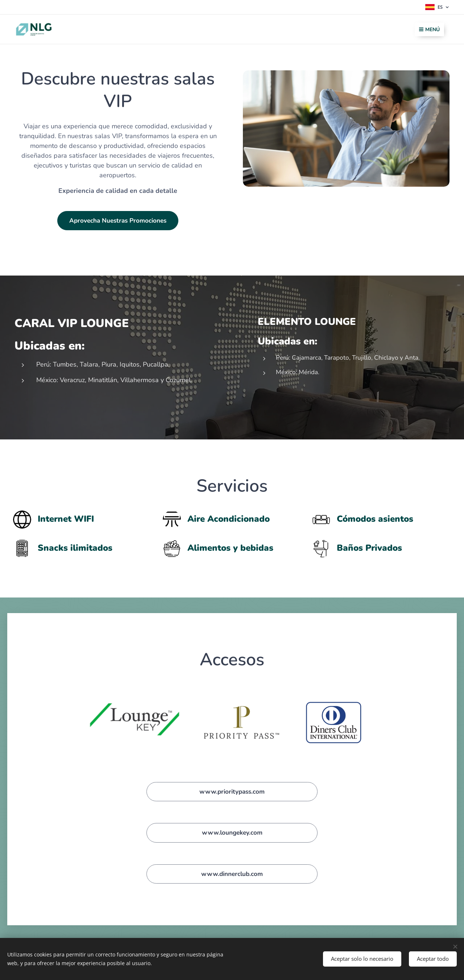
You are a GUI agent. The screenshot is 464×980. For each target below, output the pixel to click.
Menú (429, 30)
